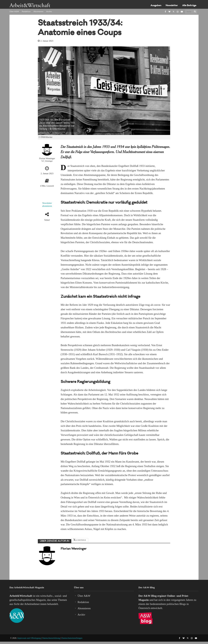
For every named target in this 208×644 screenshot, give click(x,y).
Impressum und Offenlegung (29, 638)
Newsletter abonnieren (47, 205)
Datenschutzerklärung (51, 638)
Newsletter (172, 6)
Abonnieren (38, 12)
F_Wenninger (48, 161)
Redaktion (26, 12)
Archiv (49, 12)
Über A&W (14, 12)
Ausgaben (156, 6)
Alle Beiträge (189, 6)
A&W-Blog (150, 596)
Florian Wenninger (47, 158)
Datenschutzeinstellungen (72, 638)
